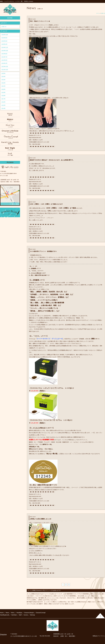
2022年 (3, 83)
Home (2, 613)
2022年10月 (5, 70)
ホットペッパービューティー (37, 218)
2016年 (3, 102)
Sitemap (32, 615)
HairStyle (14, 615)
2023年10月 (5, 67)
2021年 (3, 86)
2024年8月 (4, 54)
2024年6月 (4, 60)
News (7, 613)
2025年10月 (5, 35)
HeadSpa (19, 613)
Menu (13, 613)
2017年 (3, 99)
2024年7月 (4, 57)
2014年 (3, 108)
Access (26, 615)
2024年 (3, 77)
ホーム (98, 13)
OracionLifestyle (29, 613)
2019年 (3, 92)
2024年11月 (5, 47)
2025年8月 (4, 38)
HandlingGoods (5, 615)
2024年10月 (5, 51)
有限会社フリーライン (99, 636)
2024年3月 (4, 63)
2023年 (3, 80)
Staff (20, 615)
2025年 (3, 73)
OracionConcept (41, 613)
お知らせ (4, 27)
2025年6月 (4, 41)
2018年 (3, 96)
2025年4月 (4, 44)
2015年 (3, 105)
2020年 (3, 89)
